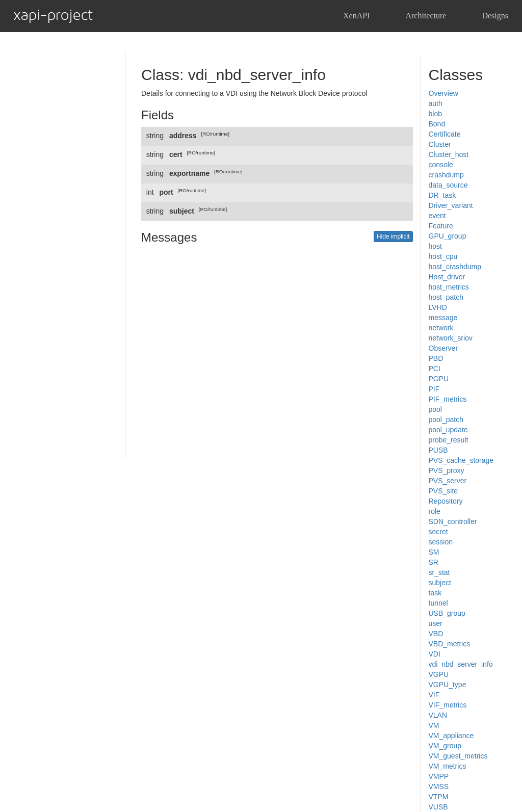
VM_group (445, 746)
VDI (435, 654)
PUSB (438, 450)
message (443, 318)
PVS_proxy (447, 470)
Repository (446, 501)
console (441, 165)
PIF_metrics (448, 399)
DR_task (442, 195)
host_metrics (449, 287)
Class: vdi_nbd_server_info (233, 75)
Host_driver (447, 277)
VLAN (438, 715)
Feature (441, 226)
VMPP (439, 776)
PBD (436, 358)
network (441, 328)
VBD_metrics (450, 644)
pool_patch (446, 420)
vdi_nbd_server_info (461, 664)
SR (434, 562)
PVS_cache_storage (461, 460)
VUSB (438, 807)
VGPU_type (448, 685)
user (436, 623)
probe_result (449, 440)
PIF (434, 389)
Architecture (426, 16)
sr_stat (439, 572)
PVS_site (443, 491)
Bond (437, 124)
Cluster (440, 144)
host (435, 246)
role (435, 511)
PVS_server (448, 481)
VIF (434, 695)
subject (440, 583)
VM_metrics (448, 766)
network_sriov (451, 338)
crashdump (446, 175)
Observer (443, 348)
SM (434, 552)
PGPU (439, 379)
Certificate (445, 134)
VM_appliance (451, 736)
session (441, 542)
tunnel (438, 603)
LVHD (438, 307)
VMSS (439, 787)
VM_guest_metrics (458, 756)
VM (434, 725)
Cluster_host (449, 154)
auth (436, 103)
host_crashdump (455, 267)
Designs (495, 16)
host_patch (446, 297)
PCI (435, 369)
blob (435, 114)
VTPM (439, 797)
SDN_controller (453, 521)
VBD (436, 634)
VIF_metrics (448, 705)
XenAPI (356, 16)
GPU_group (448, 236)
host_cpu (443, 256)
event (437, 216)
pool (435, 409)
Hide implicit (393, 237)
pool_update (448, 430)
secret (438, 532)
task (435, 593)
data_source (448, 185)
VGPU (439, 674)
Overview (443, 93)
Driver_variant (451, 205)
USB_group (447, 613)
